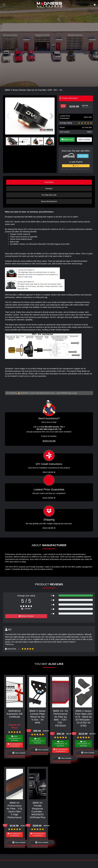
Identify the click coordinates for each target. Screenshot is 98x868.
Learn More (83, 156)
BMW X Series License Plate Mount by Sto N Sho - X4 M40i (38, 717)
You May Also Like (49, 195)
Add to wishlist (84, 139)
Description (49, 182)
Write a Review (26, 616)
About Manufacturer (49, 201)
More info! (88, 117)
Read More (49, 498)
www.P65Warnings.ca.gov (67, 393)
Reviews (49, 189)
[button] (52, 116)
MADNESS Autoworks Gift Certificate (15, 714)
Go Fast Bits (87, 127)
